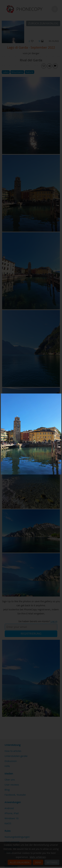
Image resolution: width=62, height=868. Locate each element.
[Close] (61, 394)
